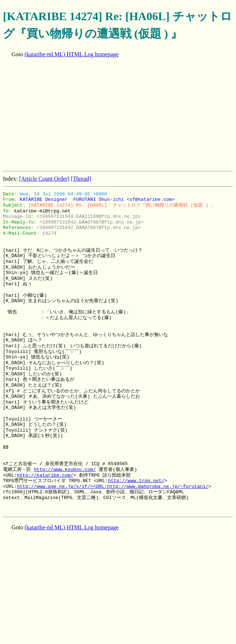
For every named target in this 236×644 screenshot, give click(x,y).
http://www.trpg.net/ (136, 481)
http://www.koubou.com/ (65, 469)
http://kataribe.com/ (45, 475)
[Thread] (81, 179)
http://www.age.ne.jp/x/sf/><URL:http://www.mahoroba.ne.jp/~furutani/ (113, 486)
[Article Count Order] (44, 179)
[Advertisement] (119, 115)
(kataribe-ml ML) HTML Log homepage (72, 54)
